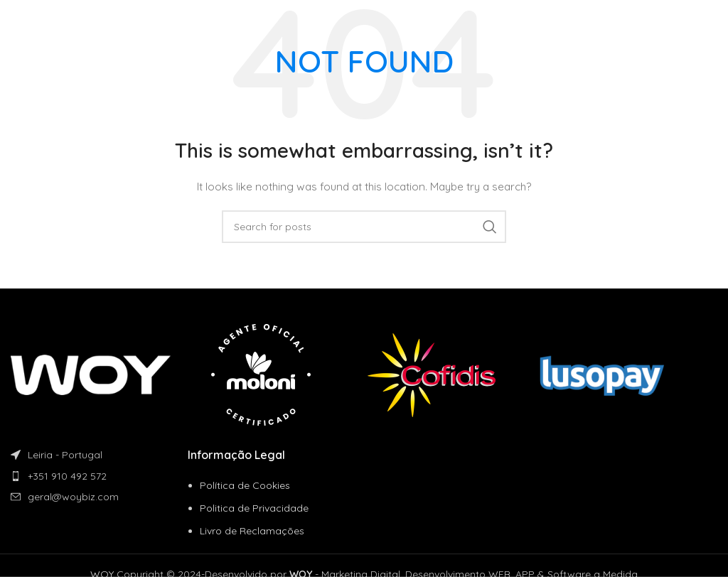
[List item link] (99, 476)
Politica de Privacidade (254, 508)
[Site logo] (60, 21)
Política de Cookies (245, 485)
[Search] (364, 227)
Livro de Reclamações (252, 531)
